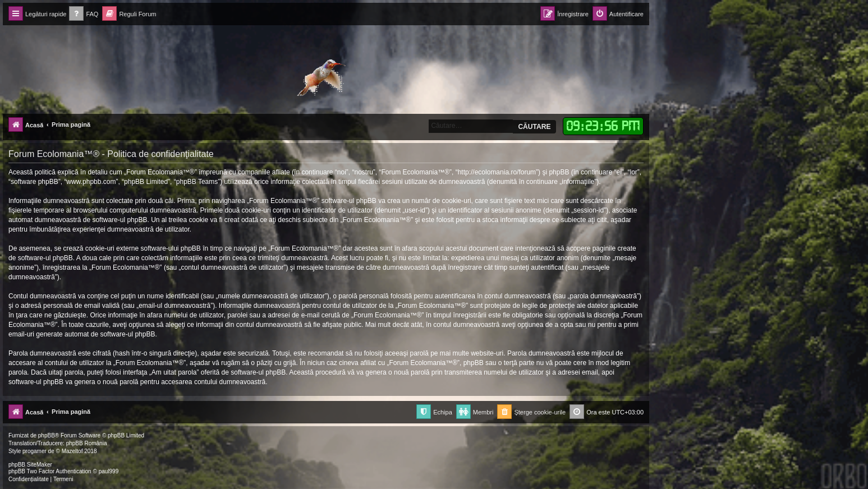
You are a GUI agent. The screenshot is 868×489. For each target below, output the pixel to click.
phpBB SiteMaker (30, 465)
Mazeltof (72, 451)
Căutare (534, 127)
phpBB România (87, 443)
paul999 (109, 471)
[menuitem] (84, 14)
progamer (35, 451)
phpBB (47, 435)
